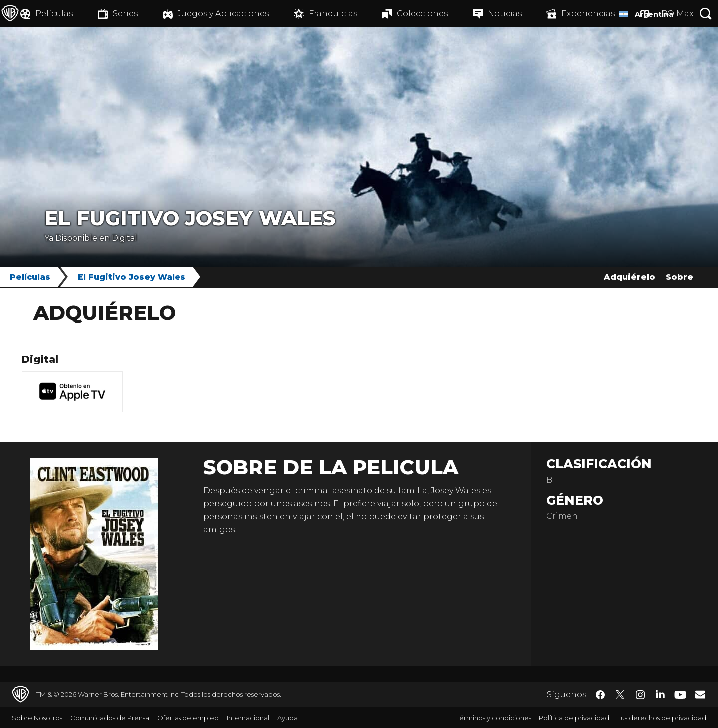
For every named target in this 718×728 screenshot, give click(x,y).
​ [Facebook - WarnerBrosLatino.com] (600, 695)
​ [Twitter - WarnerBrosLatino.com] (620, 695)
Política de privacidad (574, 718)
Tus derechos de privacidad (662, 718)
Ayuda (287, 718)
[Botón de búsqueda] (706, 14)
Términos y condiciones (494, 718)
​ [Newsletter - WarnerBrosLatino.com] (700, 694)
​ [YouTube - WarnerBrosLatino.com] (680, 694)
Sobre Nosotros (37, 718)
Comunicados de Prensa (110, 718)
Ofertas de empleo (188, 718)
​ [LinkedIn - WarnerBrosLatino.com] (660, 694)
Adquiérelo (629, 277)
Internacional (248, 718)
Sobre (679, 277)
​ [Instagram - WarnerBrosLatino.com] (640, 695)
